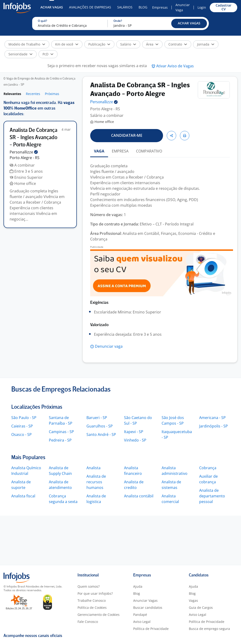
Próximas (52, 94)
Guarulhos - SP (100, 426)
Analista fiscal (23, 496)
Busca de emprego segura (209, 629)
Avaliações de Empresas (90, 7)
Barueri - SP (97, 418)
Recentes (33, 94)
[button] (189, 23)
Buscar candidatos (148, 608)
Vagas (193, 600)
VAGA (99, 151)
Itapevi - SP (134, 432)
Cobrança (208, 468)
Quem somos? (89, 586)
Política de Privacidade (151, 629)
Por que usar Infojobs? (95, 593)
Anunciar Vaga (183, 7)
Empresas (160, 7)
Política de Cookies (92, 608)
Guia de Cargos (201, 608)
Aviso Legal (142, 622)
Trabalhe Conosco (92, 600)
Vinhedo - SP (135, 440)
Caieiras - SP (22, 426)
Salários (125, 7)
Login (202, 7)
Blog (143, 7)
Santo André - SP (101, 434)
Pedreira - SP (60, 440)
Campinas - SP (61, 432)
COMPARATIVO (149, 151)
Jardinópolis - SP (214, 426)
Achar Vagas (52, 7)
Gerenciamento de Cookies (99, 615)
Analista (93, 468)
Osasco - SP (21, 434)
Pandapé (140, 615)
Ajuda (138, 586)
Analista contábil (139, 496)
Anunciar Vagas (145, 600)
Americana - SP (212, 418)
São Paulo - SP (24, 418)
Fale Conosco (88, 622)
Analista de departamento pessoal (212, 496)
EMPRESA (120, 151)
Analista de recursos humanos (96, 482)
